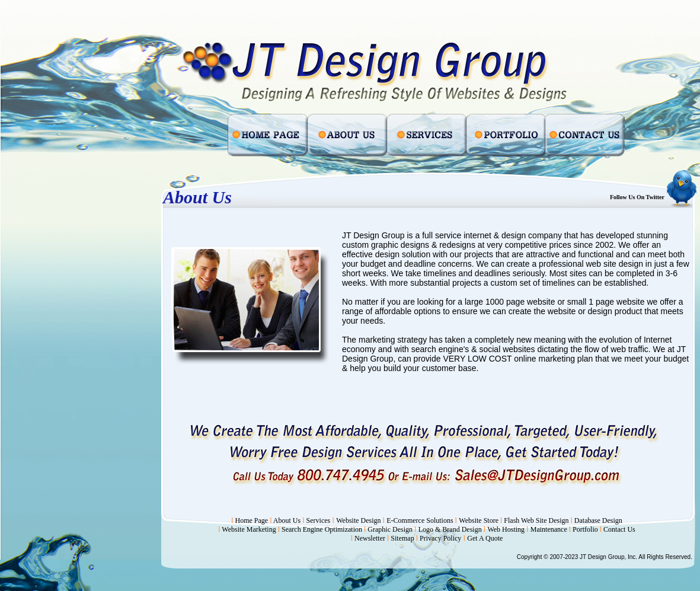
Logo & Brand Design (451, 529)
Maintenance (549, 529)
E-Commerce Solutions (421, 520)
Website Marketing (250, 529)
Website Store (480, 520)
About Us (287, 520)
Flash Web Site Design (536, 520)
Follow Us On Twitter (637, 197)
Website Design (359, 520)
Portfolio (585, 529)
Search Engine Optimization (323, 529)
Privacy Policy (440, 538)
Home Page (252, 520)
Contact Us (619, 529)
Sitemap (402, 538)
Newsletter (371, 538)
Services (319, 520)
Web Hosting (507, 529)
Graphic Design (391, 529)
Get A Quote (485, 538)
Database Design (598, 520)
